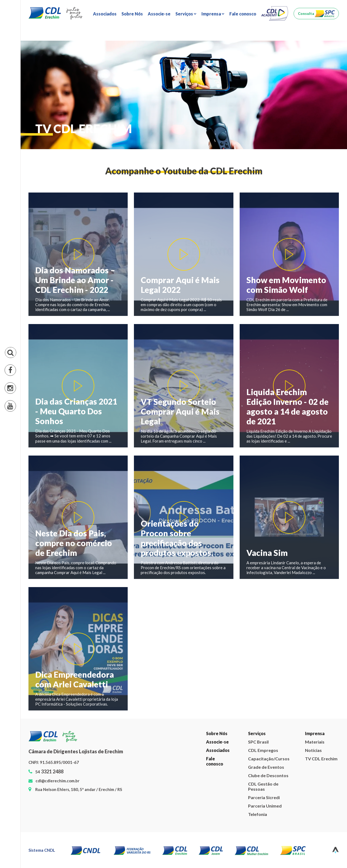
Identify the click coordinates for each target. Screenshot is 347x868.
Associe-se (159, 14)
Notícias (313, 750)
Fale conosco (243, 14)
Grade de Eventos (266, 767)
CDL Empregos (263, 750)
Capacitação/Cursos (268, 759)
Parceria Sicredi (264, 797)
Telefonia (258, 814)
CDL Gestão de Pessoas (263, 786)
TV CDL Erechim (321, 759)
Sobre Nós (132, 14)
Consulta (306, 14)
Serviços (257, 733)
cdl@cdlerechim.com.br (57, 781)
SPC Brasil (258, 742)
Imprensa (315, 733)
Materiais (315, 742)
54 (49, 772)
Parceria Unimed (265, 806)
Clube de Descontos (268, 775)
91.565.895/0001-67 (59, 762)
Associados (105, 14)
